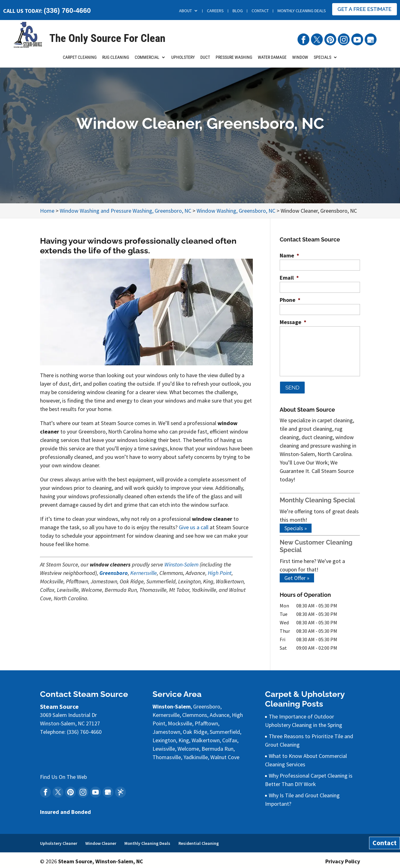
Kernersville (144, 573)
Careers (215, 11)
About (185, 11)
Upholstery (183, 61)
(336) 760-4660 (67, 10)
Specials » (296, 526)
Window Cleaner (101, 841)
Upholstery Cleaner (59, 841)
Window (300, 61)
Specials (322, 61)
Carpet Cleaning (80, 61)
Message (293, 322)
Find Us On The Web (63, 775)
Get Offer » (297, 576)
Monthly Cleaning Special (317, 498)
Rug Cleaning (116, 61)
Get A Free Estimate (365, 9)
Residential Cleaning (199, 841)
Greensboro (114, 573)
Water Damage (272, 61)
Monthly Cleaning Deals (302, 11)
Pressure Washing (234, 61)
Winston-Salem (181, 564)
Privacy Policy (343, 859)
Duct (205, 61)
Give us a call (194, 527)
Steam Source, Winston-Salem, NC (101, 859)
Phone (290, 300)
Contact (260, 11)
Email (289, 278)
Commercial (147, 61)
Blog (238, 11)
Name (289, 255)
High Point (220, 573)
